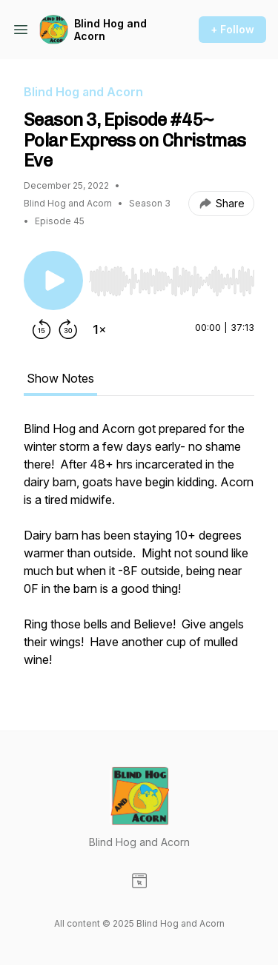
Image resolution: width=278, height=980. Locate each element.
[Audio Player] (172, 277)
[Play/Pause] (53, 281)
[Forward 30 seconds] (68, 329)
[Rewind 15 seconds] (42, 329)
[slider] (172, 281)
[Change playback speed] (99, 329)
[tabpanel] (139, 551)
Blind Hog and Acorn (110, 30)
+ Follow (232, 29)
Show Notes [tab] (60, 378)
